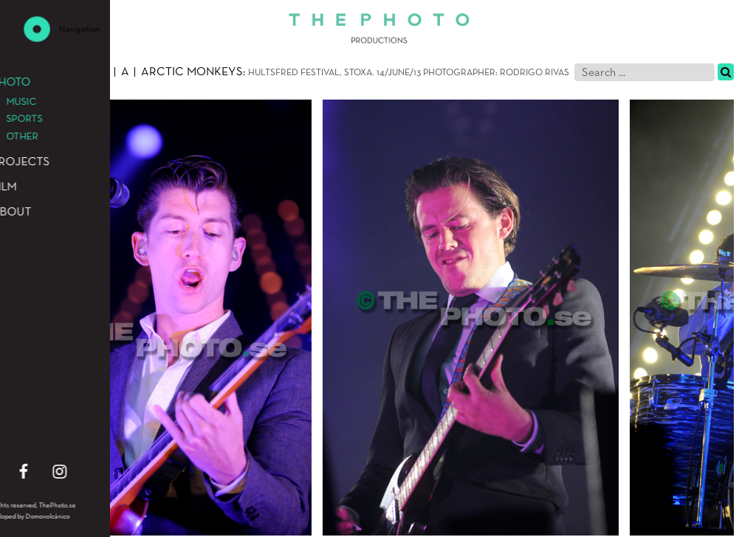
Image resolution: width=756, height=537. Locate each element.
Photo (42, 72)
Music (91, 72)
